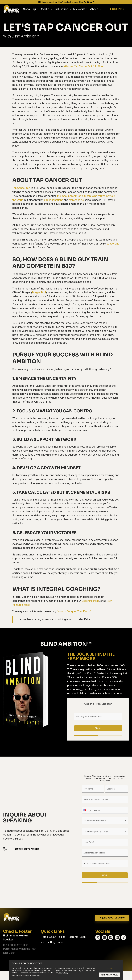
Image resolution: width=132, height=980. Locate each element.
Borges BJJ (39, 292)
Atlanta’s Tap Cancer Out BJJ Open (84, 66)
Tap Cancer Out (21, 188)
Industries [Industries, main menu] (63, 9)
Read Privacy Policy (110, 975)
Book (83, 937)
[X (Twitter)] (98, 937)
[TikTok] (124, 937)
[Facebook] (111, 937)
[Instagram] (104, 937)
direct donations (54, 200)
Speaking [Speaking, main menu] (31, 9)
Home (44, 937)
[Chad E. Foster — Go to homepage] (11, 917)
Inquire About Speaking (26, 849)
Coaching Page (90, 601)
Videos (45, 942)
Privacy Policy (63, 973)
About (53, 937)
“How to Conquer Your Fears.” (74, 611)
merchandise (76, 200)
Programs (73, 937)
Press (60, 942)
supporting (113, 244)
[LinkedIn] (117, 937)
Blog (53, 942)
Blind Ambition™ (86, 2)
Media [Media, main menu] (47, 9)
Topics (61, 937)
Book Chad (117, 9)
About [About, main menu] (96, 9)
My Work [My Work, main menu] (81, 9)
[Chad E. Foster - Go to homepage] (11, 9)
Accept (110, 969)
